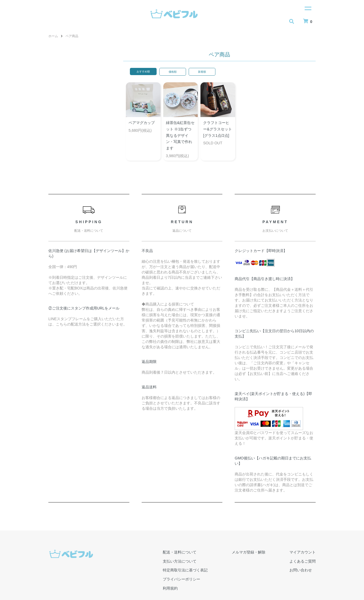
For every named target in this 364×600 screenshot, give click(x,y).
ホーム (53, 36)
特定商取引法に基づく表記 (185, 570)
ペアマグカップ (142, 123)
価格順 (173, 72)
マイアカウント (303, 552)
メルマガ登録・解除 (249, 552)
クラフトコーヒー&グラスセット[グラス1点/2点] (217, 129)
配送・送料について (180, 552)
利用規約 (170, 588)
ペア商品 (72, 36)
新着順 (202, 72)
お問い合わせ (301, 570)
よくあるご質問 (303, 561)
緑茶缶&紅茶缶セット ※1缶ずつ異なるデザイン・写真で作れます (180, 135)
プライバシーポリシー (181, 579)
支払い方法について (180, 561)
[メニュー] (308, 8)
